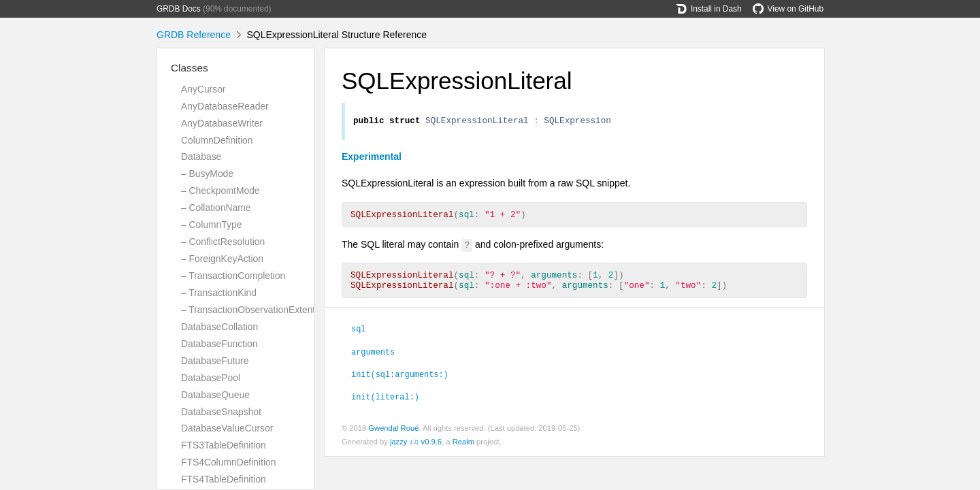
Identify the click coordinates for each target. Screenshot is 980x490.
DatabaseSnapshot (221, 412)
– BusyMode (207, 174)
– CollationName (216, 208)
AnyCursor (203, 89)
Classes (190, 68)
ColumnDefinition (217, 140)
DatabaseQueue (215, 395)
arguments (373, 359)
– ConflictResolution (223, 242)
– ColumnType (211, 225)
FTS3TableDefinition (224, 445)
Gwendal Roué (393, 436)
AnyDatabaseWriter (222, 123)
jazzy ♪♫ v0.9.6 (416, 450)
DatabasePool (211, 378)
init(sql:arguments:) (400, 382)
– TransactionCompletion (233, 276)
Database (201, 157)
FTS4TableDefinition (224, 479)
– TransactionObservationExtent (248, 310)
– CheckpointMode (220, 191)
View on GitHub (788, 9)
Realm (463, 450)
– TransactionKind (219, 293)
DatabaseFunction (219, 344)
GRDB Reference (194, 35)
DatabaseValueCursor (227, 428)
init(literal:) (385, 404)
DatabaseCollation (219, 327)
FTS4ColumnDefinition (228, 462)
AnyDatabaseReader (225, 106)
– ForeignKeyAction (222, 259)
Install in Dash (709, 9)
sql (358, 336)
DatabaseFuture (215, 361)
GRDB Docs (179, 9)
